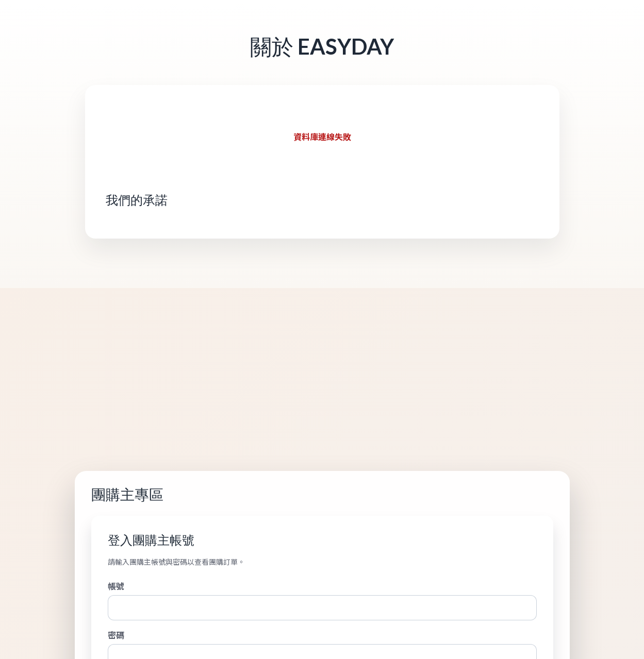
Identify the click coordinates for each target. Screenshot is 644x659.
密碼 (116, 635)
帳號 (116, 586)
